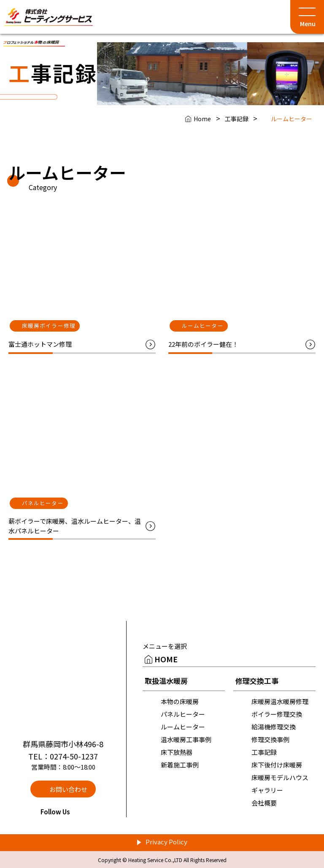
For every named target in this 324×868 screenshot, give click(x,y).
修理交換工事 (257, 681)
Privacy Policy (166, 842)
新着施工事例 (180, 765)
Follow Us (63, 812)
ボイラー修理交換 (277, 714)
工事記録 (237, 119)
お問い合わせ (68, 789)
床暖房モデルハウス (280, 777)
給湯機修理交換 (274, 727)
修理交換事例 (270, 739)
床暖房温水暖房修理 (280, 701)
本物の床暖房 (180, 701)
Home (202, 119)
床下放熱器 (177, 752)
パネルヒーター (183, 714)
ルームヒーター (183, 727)
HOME (166, 659)
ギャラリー (267, 790)
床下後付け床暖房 (277, 765)
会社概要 (264, 803)
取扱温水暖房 (166, 681)
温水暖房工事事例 (186, 739)
